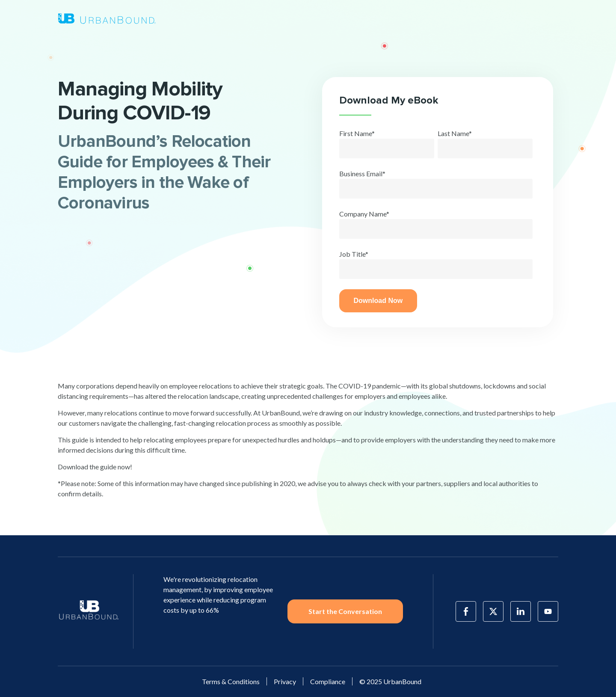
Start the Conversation (345, 611)
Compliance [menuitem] (328, 681)
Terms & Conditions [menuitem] (231, 681)
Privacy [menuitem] (285, 681)
